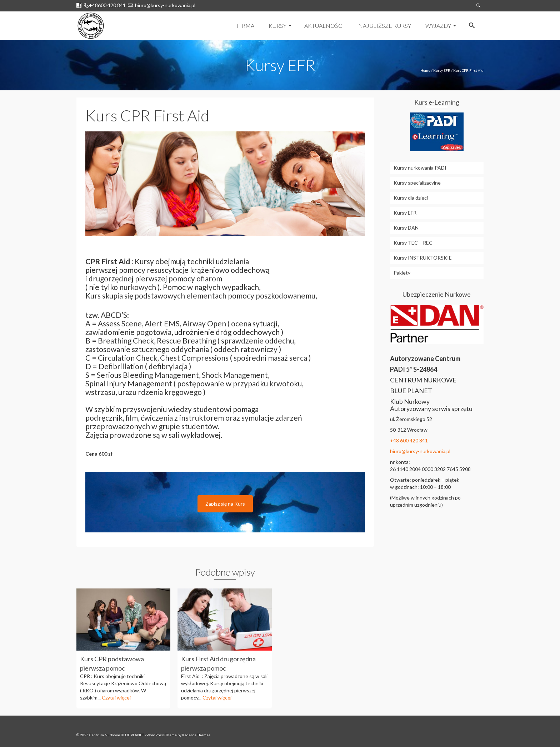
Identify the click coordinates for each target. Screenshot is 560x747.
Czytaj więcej (116, 698)
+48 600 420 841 (409, 440)
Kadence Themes (196, 735)
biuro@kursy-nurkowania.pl (164, 5)
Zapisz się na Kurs (225, 504)
